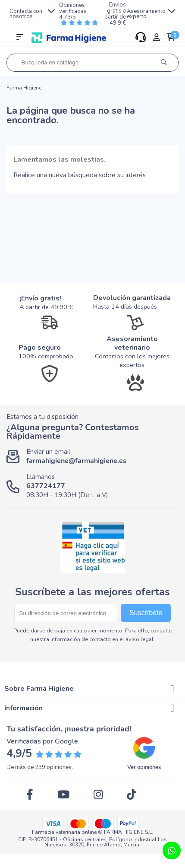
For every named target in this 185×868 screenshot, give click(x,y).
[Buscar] (93, 63)
